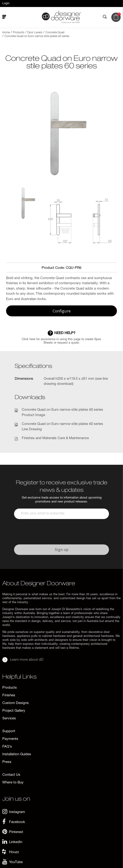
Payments (10, 739)
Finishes (9, 695)
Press (7, 762)
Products (10, 688)
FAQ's (7, 747)
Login (6, 3)
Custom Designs (16, 703)
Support (9, 731)
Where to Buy (13, 783)
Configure (62, 311)
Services (9, 719)
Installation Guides (17, 754)
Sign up (62, 550)
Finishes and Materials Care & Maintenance (55, 438)
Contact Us (11, 775)
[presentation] (50, 532)
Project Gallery (14, 711)
